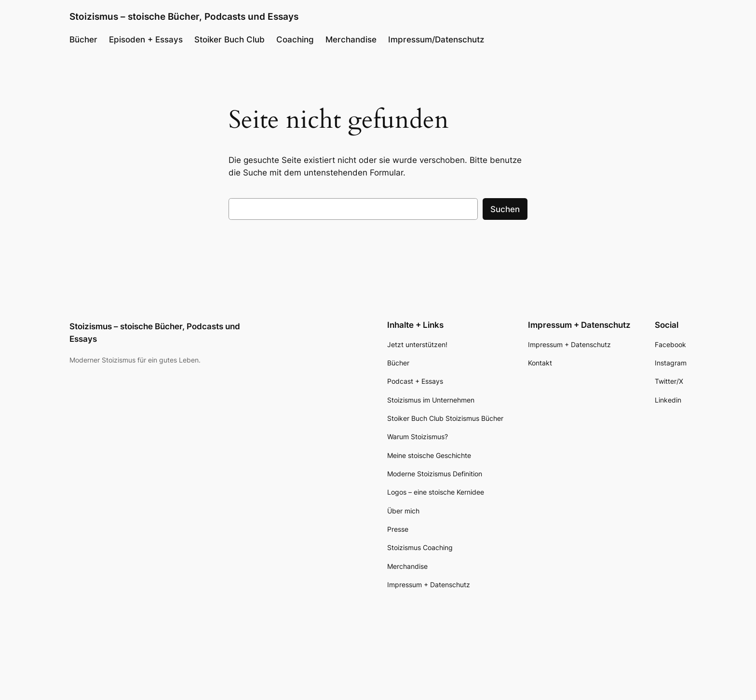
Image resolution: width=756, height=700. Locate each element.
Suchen (505, 209)
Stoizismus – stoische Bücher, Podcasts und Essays (184, 16)
